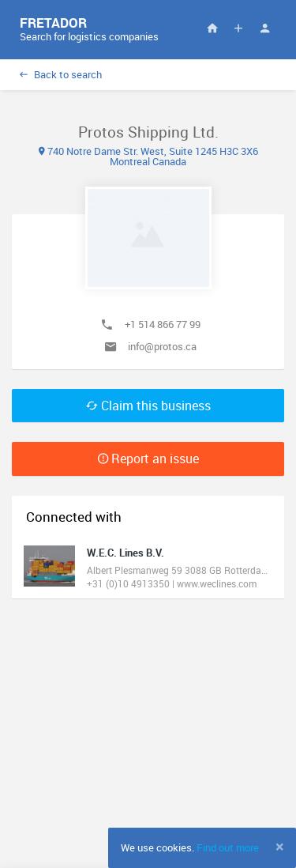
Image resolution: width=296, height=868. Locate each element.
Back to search (61, 74)
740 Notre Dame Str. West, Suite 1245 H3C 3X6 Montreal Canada (148, 156)
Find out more (228, 847)
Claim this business (148, 406)
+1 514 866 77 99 (163, 324)
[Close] (280, 847)
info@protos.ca (162, 346)
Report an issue (148, 459)
